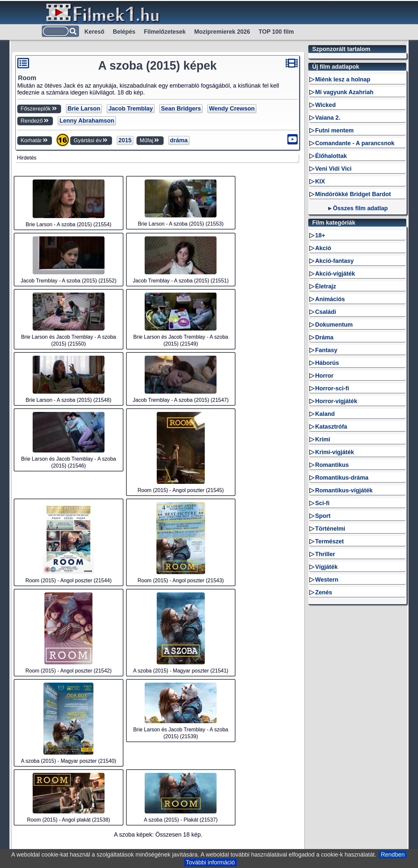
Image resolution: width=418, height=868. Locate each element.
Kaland (325, 414)
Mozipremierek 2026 (222, 32)
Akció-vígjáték (335, 274)
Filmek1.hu (146, 664)
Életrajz (326, 286)
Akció (323, 248)
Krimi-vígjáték (335, 452)
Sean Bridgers (181, 109)
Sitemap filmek (256, 664)
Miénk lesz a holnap (343, 79)
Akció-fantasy (334, 261)
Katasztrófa (331, 427)
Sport (323, 516)
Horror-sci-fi (332, 388)
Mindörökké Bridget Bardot (353, 194)
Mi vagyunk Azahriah (344, 92)
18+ (320, 235)
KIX (320, 181)
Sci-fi (322, 503)
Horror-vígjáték (336, 401)
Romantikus (332, 465)
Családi (326, 312)
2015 (125, 140)
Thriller (325, 554)
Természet (330, 541)
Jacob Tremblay (131, 109)
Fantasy (326, 350)
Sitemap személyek (207, 664)
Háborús (327, 363)
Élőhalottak (331, 156)
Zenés (324, 592)
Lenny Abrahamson (87, 121)
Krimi (323, 439)
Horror (324, 376)
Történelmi (330, 529)
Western (327, 580)
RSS (171, 664)
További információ (210, 862)
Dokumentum (334, 325)
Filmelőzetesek (165, 32)
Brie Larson (84, 109)
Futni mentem (334, 130)
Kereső (95, 32)
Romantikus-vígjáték (344, 490)
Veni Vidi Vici (333, 169)
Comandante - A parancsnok (355, 143)
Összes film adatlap (360, 208)
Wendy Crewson (232, 109)
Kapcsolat (293, 664)
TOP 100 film (276, 32)
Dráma (324, 337)
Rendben (393, 855)
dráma (179, 140)
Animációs (330, 299)
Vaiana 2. (328, 118)
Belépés (124, 32)
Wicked (325, 105)
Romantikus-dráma (342, 478)
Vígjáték (326, 567)
